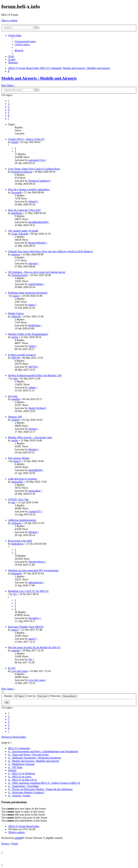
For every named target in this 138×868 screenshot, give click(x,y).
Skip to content (9, 20)
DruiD (15, 142)
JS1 (15, 594)
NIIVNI (16, 358)
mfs (13, 502)
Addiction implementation (22, 520)
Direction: (64, 696)
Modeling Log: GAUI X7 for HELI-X (28, 591)
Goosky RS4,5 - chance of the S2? (26, 139)
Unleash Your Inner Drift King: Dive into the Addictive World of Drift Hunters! (50, 251)
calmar (32, 387)
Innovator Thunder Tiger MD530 (26, 627)
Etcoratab (16, 192)
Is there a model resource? (22, 355)
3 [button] (9, 107)
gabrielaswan (35, 582)
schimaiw (16, 523)
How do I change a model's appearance (29, 189)
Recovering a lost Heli (20, 541)
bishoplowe (17, 544)
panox (16, 296)
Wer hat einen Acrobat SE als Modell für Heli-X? (34, 647)
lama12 (17, 461)
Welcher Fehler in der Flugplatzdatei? (28, 334)
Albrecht (16, 316)
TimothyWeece (36, 562)
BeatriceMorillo (37, 243)
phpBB (18, 838)
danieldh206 (35, 470)
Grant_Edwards (20, 234)
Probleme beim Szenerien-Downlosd (28, 293)
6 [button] (9, 116)
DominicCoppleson (22, 172)
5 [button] (9, 113)
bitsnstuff (16, 573)
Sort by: (39, 696)
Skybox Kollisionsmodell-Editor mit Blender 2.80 (35, 375)
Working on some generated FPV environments (33, 570)
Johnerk (33, 201)
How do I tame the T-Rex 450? (24, 210)
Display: (15, 696)
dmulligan (17, 213)
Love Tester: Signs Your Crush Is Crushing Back (34, 169)
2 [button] (9, 104)
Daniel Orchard (37, 408)
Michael (33, 449)
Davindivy (34, 618)
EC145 (12, 668)
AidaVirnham (35, 284)
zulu (15, 378)
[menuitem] (25, 41)
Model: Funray (16, 313)
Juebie (15, 337)
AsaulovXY (34, 511)
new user (13, 396)
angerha (16, 650)
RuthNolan (34, 325)
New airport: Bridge (19, 458)
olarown (16, 254)
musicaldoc (17, 482)
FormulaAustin (19, 275)
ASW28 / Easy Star (18, 499)
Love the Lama (19, 671)
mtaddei (16, 399)
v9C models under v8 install (23, 231)
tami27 (15, 630)
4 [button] (9, 110)
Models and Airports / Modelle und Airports (39, 78)
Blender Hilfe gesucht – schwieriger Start (30, 437)
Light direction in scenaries (23, 479)
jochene (15, 420)
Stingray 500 (15, 417)
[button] (8, 119)
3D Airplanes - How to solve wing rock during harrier (37, 272)
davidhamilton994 (38, 222)
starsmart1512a (36, 160)
